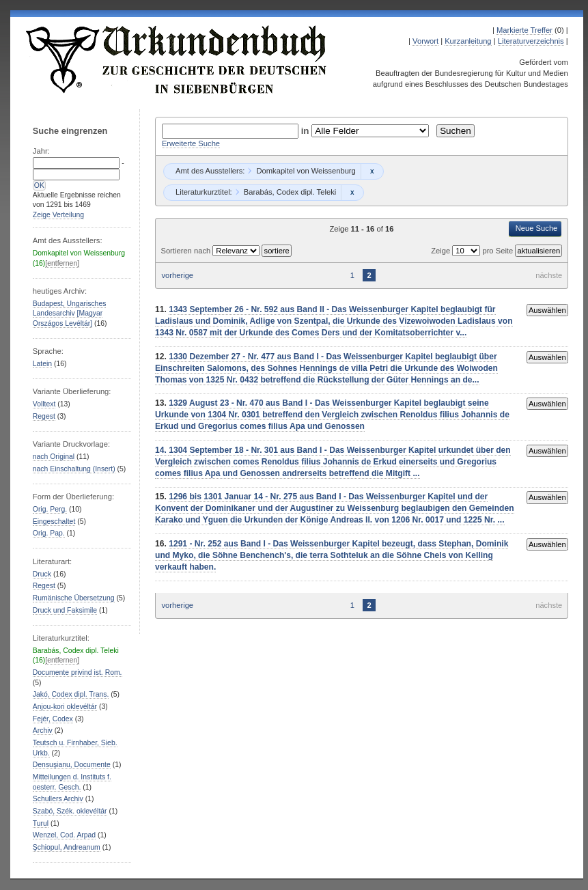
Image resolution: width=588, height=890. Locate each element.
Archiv (43, 731)
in (307, 131)
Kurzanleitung (468, 41)
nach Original (54, 457)
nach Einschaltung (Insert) (74, 469)
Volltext (44, 404)
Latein (42, 364)
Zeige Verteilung (58, 215)
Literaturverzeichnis (531, 41)
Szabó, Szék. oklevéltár (70, 811)
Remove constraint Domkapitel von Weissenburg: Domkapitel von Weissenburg (372, 171)
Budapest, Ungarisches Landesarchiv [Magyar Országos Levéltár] (70, 314)
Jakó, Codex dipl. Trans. (71, 694)
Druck (42, 574)
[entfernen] (62, 263)
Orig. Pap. (49, 533)
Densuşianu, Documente (72, 765)
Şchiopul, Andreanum (67, 847)
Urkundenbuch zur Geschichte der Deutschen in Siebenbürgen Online (177, 59)
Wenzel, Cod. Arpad (64, 835)
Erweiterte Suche (191, 143)
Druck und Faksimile (65, 610)
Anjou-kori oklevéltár (65, 707)
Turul (41, 823)
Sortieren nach (186, 251)
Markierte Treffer (524, 30)
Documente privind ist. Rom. (78, 672)
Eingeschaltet (54, 522)
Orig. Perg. (50, 509)
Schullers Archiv (58, 799)
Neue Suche (537, 228)
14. (162, 450)
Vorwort (425, 41)
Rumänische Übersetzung (74, 598)
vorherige (177, 275)
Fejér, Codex (53, 719)
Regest (44, 416)
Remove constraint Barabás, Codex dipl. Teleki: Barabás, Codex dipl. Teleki (352, 193)
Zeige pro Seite (473, 251)
